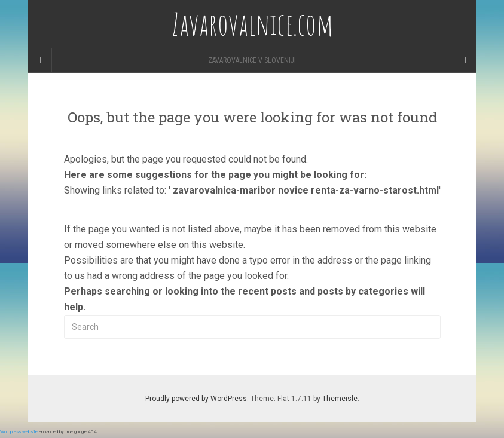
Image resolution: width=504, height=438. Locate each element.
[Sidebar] (40, 60)
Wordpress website (19, 432)
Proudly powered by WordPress (196, 399)
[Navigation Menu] (465, 60)
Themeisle (340, 399)
